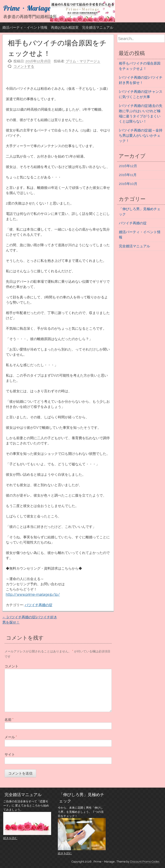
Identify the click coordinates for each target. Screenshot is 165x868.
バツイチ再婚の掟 (39, 605)
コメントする (24, 66)
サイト (10, 754)
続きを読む (10, 838)
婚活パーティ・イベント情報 (25, 27)
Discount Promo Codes (145, 862)
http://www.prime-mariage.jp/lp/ (33, 594)
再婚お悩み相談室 (65, 27)
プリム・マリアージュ (83, 61)
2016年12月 (128, 166)
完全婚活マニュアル (98, 27)
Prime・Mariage (27, 8)
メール (11, 737)
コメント (11, 666)
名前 (9, 720)
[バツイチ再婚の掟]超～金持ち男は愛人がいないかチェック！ (141, 136)
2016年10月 (128, 184)
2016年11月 (128, 175)
